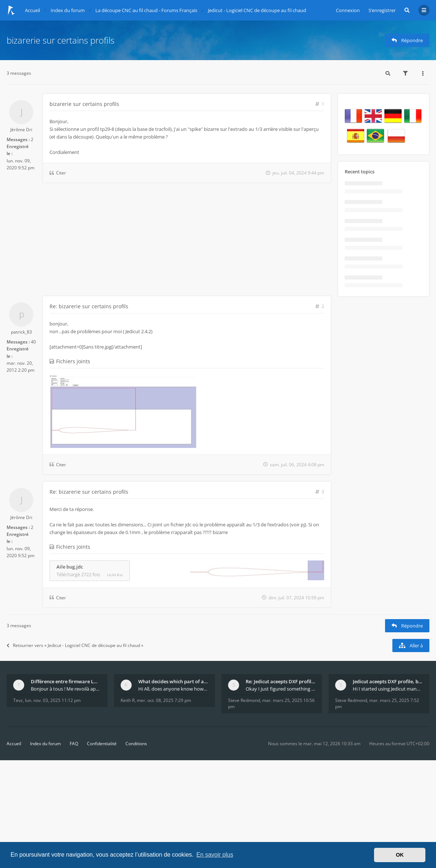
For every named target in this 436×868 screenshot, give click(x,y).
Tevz (18, 700)
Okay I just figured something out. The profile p (281, 689)
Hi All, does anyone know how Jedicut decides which (173, 689)
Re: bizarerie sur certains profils (89, 306)
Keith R (128, 700)
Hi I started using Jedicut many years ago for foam (388, 689)
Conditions (136, 744)
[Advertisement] (169, 241)
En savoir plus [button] (215, 855)
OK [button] (400, 855)
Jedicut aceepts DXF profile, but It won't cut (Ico (388, 681)
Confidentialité (102, 744)
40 (33, 342)
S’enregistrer (382, 10)
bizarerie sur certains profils (61, 40)
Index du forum (45, 744)
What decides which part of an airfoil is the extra (173, 681)
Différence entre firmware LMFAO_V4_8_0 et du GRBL (66, 681)
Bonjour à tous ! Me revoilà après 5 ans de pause (66, 689)
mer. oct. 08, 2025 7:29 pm (164, 700)
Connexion (348, 10)
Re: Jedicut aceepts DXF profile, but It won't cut (281, 681)
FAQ (74, 744)
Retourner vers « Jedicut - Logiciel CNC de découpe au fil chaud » (75, 645)
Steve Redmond (244, 700)
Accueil (14, 744)
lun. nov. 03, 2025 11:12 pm (53, 700)
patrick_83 (21, 332)
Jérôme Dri (21, 130)
